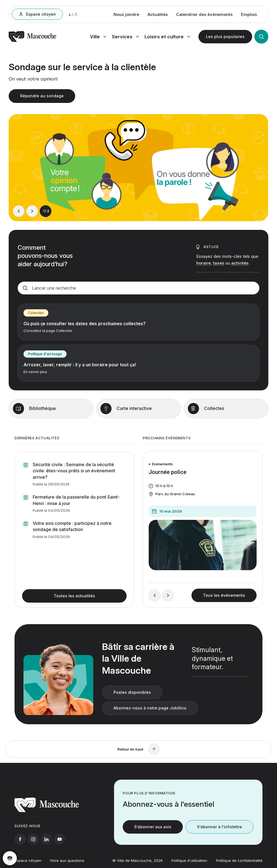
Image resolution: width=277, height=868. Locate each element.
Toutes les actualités (74, 603)
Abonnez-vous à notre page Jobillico (150, 715)
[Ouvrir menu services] (125, 37)
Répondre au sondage (42, 98)
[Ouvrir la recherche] (261, 37)
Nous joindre (126, 15)
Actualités (158, 15)
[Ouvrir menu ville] (98, 37)
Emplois (249, 15)
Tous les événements (224, 603)
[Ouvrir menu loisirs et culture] (167, 37)
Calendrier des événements (204, 15)
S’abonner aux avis (153, 834)
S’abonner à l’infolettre (220, 834)
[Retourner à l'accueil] (32, 41)
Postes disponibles (132, 700)
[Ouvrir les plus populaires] (225, 37)
